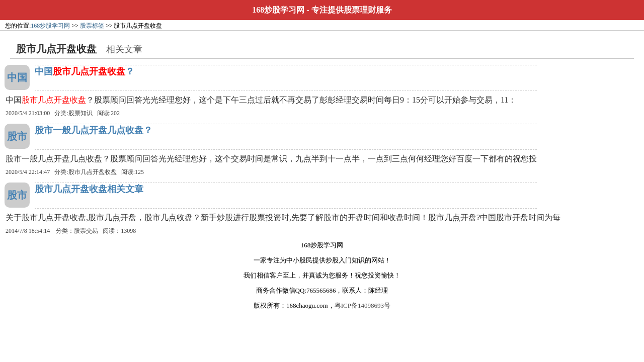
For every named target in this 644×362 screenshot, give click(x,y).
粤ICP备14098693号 (363, 305)
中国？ (85, 71)
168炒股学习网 (278, 10)
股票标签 (92, 26)
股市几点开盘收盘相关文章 (89, 189)
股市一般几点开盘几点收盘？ (94, 130)
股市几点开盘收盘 (93, 172)
